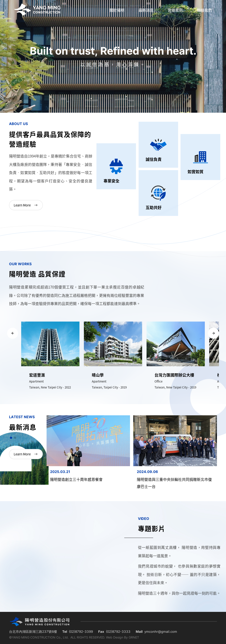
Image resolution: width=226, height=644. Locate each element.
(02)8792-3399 (81, 632)
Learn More (26, 205)
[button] (13, 333)
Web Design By (117, 637)
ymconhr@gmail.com (161, 632)
